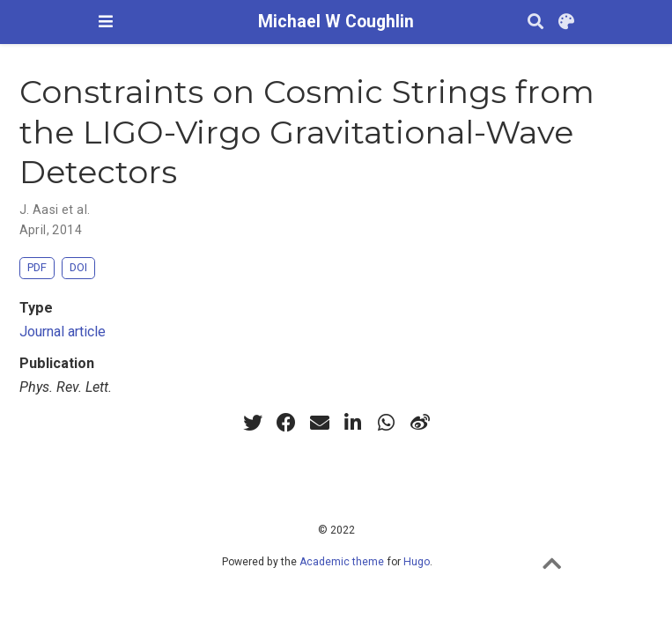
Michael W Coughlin (336, 22)
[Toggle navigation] (106, 22)
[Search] (535, 22)
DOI (78, 267)
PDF (37, 267)
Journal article (63, 332)
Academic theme (342, 562)
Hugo (417, 562)
